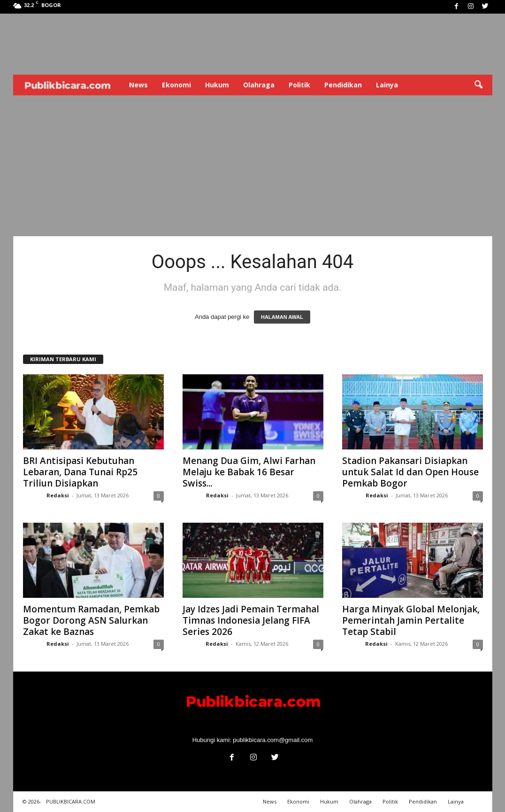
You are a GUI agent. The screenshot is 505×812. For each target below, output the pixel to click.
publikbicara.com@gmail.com (273, 740)
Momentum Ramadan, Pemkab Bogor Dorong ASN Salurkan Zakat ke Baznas (91, 620)
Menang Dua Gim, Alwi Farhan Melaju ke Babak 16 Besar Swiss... (249, 472)
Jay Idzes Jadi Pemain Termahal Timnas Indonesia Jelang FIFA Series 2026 (251, 620)
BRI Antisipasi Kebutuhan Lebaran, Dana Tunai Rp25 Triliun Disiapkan (80, 472)
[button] (478, 85)
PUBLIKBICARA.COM (71, 801)
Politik (299, 85)
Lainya (387, 85)
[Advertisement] (252, 166)
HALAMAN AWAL (282, 317)
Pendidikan (343, 85)
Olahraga (259, 85)
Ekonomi (176, 85)
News (138, 85)
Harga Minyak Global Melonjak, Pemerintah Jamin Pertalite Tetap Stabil (411, 620)
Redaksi (58, 495)
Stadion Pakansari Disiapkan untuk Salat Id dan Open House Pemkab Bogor (410, 472)
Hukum (217, 85)
